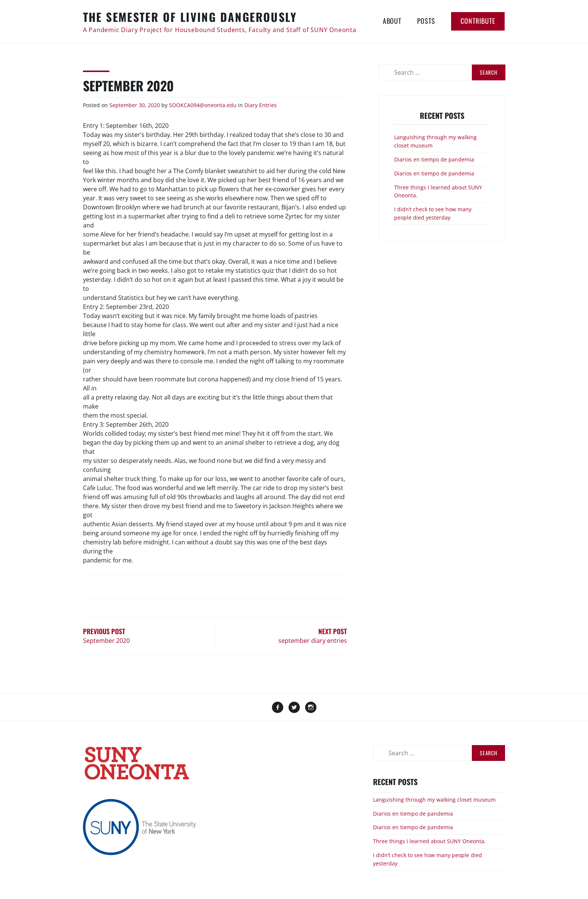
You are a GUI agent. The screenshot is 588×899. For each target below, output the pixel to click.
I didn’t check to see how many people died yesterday (433, 213)
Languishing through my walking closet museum (434, 800)
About (392, 21)
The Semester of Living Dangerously (190, 17)
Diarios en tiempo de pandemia (434, 159)
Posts (426, 21)
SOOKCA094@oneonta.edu (203, 105)
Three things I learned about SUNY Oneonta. (429, 841)
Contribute (478, 21)
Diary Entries (261, 105)
